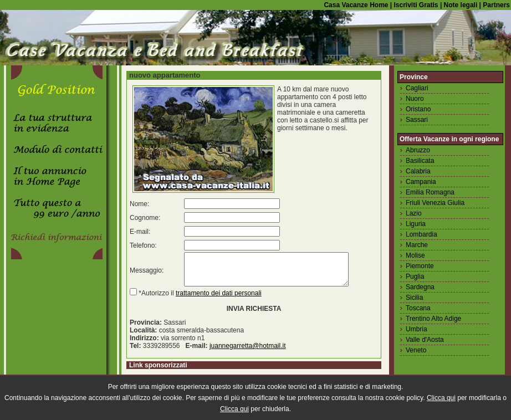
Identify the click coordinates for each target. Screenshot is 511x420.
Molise (415, 255)
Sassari (417, 120)
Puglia (415, 276)
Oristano (418, 109)
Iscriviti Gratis (415, 5)
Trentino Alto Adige (433, 319)
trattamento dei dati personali (219, 300)
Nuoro (415, 99)
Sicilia (414, 298)
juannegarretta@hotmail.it (248, 352)
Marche (417, 245)
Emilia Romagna (430, 192)
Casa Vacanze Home (356, 5)
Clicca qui (441, 398)
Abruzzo (418, 150)
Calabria (418, 171)
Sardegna (420, 287)
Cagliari (417, 88)
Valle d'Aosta (425, 340)
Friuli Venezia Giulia (435, 203)
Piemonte (420, 266)
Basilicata (420, 161)
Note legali (459, 5)
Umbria (417, 329)
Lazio (414, 213)
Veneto (416, 350)
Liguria (416, 224)
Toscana (418, 308)
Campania (421, 182)
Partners (496, 5)
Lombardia (421, 234)
